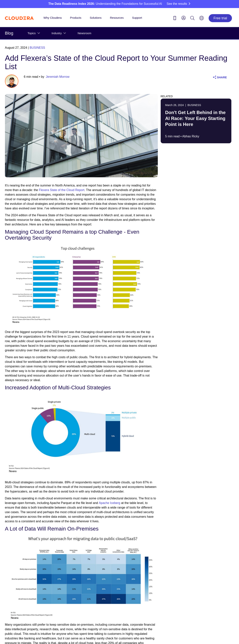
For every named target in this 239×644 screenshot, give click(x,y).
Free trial (220, 18)
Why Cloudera (53, 18)
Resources (117, 18)
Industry (57, 33)
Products (76, 18)
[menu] (184, 18)
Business (37, 48)
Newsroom (84, 33)
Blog (9, 33)
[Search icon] (192, 19)
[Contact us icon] (175, 19)
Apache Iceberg (109, 503)
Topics (32, 33)
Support (137, 18)
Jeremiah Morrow (58, 77)
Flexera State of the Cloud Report (62, 190)
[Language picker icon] (202, 19)
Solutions (96, 18)
